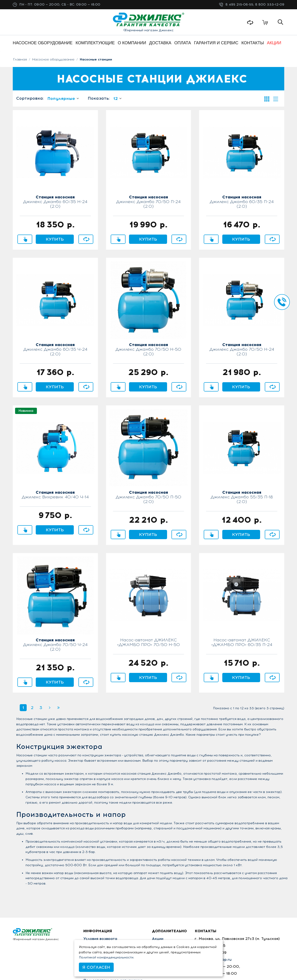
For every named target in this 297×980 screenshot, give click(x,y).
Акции (159, 939)
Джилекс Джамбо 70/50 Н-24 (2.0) (242, 350)
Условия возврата (100, 939)
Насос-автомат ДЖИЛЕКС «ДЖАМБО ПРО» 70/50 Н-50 (148, 643)
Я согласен (96, 967)
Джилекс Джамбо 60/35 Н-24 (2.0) (55, 202)
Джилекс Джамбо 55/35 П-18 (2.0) (242, 497)
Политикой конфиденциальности (106, 957)
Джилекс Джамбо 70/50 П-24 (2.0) (148, 202)
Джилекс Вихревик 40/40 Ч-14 (55, 495)
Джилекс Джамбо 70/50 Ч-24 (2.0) (55, 645)
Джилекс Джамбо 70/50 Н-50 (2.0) (148, 350)
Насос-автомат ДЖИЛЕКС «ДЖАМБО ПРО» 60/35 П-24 (242, 643)
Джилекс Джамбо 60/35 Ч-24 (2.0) (55, 350)
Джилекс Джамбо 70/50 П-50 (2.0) (148, 497)
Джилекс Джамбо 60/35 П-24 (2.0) (242, 202)
